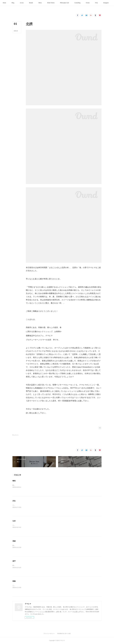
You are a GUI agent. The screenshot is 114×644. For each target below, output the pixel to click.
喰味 (14, 481)
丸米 (14, 521)
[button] (10, 3)
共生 (14, 501)
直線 (14, 541)
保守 (14, 561)
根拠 (14, 581)
